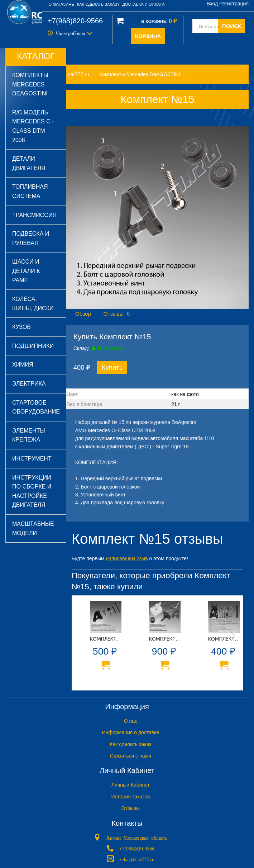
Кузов (21, 327)
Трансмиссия (34, 215)
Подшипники (33, 346)
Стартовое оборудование (36, 407)
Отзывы (113, 314)
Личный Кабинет (131, 785)
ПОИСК (232, 26)
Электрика (29, 384)
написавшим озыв (127, 558)
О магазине (61, 4)
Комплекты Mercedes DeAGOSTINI (30, 84)
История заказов (131, 797)
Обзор (83, 314)
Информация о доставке (131, 732)
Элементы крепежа (29, 435)
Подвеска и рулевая (31, 238)
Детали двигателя (29, 163)
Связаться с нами (131, 756)
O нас (131, 721)
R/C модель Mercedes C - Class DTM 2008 (33, 126)
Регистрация (234, 4)
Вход (212, 4)
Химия (23, 365)
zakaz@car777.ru (137, 859)
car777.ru (79, 74)
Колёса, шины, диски (33, 304)
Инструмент (32, 459)
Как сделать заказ (130, 744)
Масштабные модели (33, 529)
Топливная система (30, 191)
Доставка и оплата (143, 4)
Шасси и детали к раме (26, 271)
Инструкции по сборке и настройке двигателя (32, 491)
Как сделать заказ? (98, 4)
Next (233, 636)
